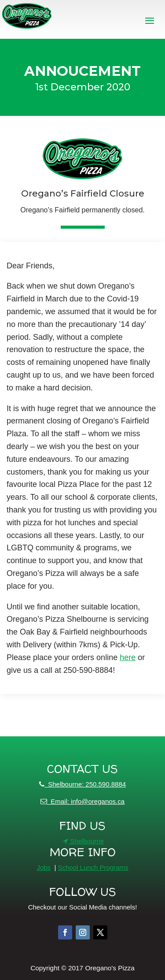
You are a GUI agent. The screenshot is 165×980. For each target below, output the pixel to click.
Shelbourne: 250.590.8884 (82, 784)
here (128, 657)
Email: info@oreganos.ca (82, 801)
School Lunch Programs (93, 867)
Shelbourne (83, 841)
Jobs (44, 867)
